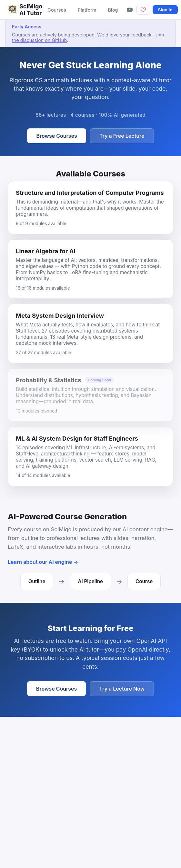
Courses (57, 10)
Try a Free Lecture (122, 136)
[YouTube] (130, 10)
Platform (87, 10)
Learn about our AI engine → (43, 562)
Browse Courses (56, 136)
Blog (113, 10)
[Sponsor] (143, 10)
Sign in (165, 10)
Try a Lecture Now (122, 689)
